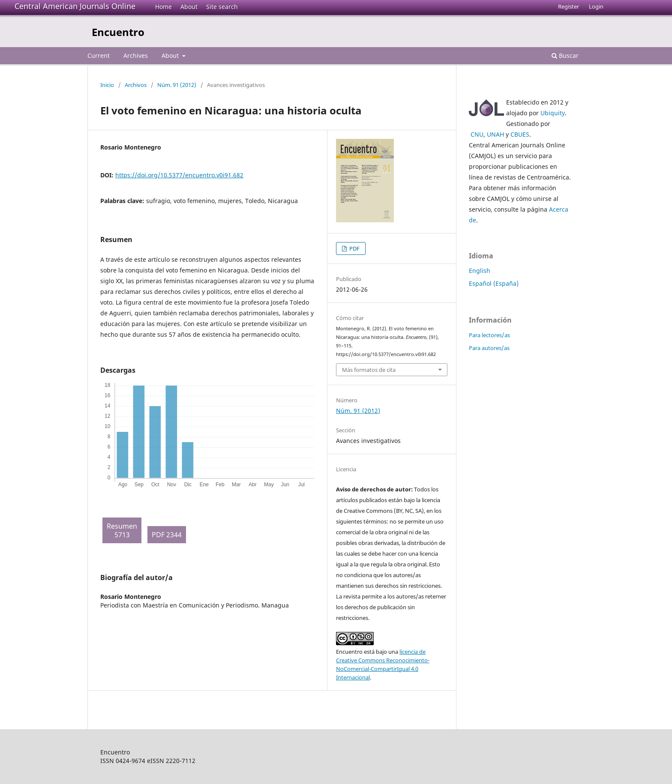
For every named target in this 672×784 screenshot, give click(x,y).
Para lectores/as (489, 335)
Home (163, 7)
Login (596, 6)
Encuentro (118, 32)
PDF (354, 248)
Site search (222, 7)
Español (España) (494, 283)
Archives (136, 55)
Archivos (136, 85)
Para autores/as (489, 348)
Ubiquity (553, 113)
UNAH (495, 134)
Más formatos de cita (369, 370)
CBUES (520, 134)
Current (99, 55)
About (189, 7)
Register (568, 6)
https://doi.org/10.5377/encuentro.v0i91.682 (179, 175)
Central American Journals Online (75, 6)
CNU (477, 134)
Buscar (565, 55)
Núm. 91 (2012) (177, 85)
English (480, 271)
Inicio (107, 85)
